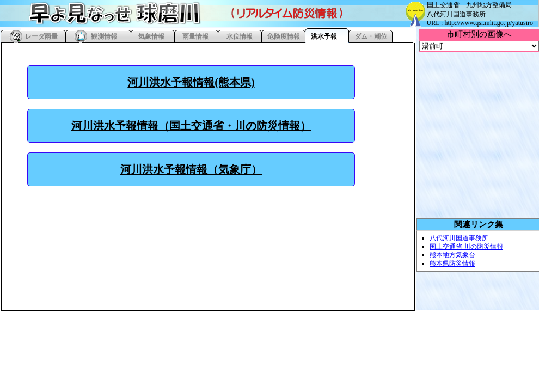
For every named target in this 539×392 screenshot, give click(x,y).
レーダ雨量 (41, 36)
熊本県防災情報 (452, 264)
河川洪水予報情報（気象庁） (191, 169)
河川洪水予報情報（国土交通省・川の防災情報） (191, 126)
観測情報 (104, 36)
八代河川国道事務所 (459, 238)
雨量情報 (195, 36)
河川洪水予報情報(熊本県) (191, 82)
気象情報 (151, 36)
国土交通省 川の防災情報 (466, 247)
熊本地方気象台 (452, 255)
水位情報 (240, 36)
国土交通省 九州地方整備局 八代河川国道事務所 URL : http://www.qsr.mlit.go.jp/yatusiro (480, 14)
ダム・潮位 (371, 36)
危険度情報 (284, 36)
